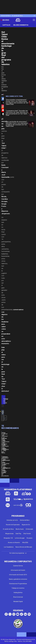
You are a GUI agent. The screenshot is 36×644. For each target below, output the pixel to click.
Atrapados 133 (8, 538)
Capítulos (6, 25)
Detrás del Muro (6, 16)
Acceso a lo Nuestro (14, 543)
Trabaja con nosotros (18, 588)
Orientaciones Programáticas (18, 584)
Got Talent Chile (4, 418)
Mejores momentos (21, 25)
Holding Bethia (18, 593)
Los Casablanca (9, 547)
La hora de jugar (20, 538)
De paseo (30, 538)
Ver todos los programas (18, 553)
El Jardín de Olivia (17, 16)
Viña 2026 (25, 543)
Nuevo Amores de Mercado (24, 547)
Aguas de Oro (26, 525)
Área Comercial (18, 597)
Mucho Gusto (20, 529)
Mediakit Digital (18, 601)
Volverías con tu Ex (12, 520)
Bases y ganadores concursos (18, 579)
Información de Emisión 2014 (18, 575)
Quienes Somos (18, 566)
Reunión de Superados (13, 525)
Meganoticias (9, 534)
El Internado (29, 529)
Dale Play (18, 534)
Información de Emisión (18, 570)
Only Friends (27, 534)
